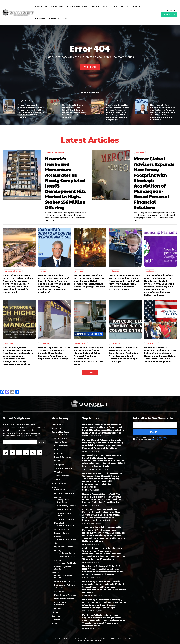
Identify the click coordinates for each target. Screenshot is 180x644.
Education (115, 271)
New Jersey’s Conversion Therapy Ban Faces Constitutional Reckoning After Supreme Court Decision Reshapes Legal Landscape (104, 603)
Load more (90, 372)
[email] (155, 425)
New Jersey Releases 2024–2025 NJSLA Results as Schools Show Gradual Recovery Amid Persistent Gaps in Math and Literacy (54, 353)
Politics (155, 101)
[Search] (41, 442)
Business (67, 101)
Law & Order (81, 343)
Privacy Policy (161, 438)
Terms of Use (157, 440)
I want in (155, 432)
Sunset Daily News (114, 101)
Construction (152, 343)
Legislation (115, 343)
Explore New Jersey (26, 101)
